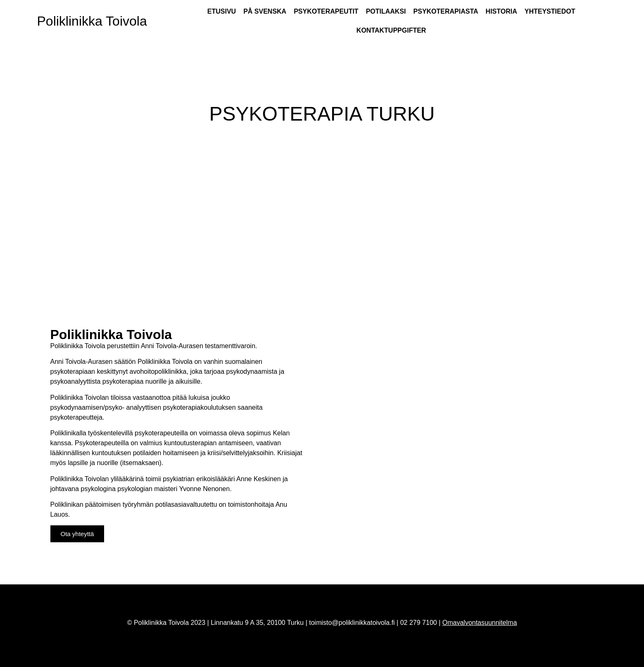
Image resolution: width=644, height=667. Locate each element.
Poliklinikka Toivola (92, 21)
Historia (501, 11)
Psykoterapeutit (326, 11)
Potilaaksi (386, 11)
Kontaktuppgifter (391, 30)
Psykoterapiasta (446, 11)
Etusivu (222, 11)
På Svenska (265, 11)
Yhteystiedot (550, 11)
